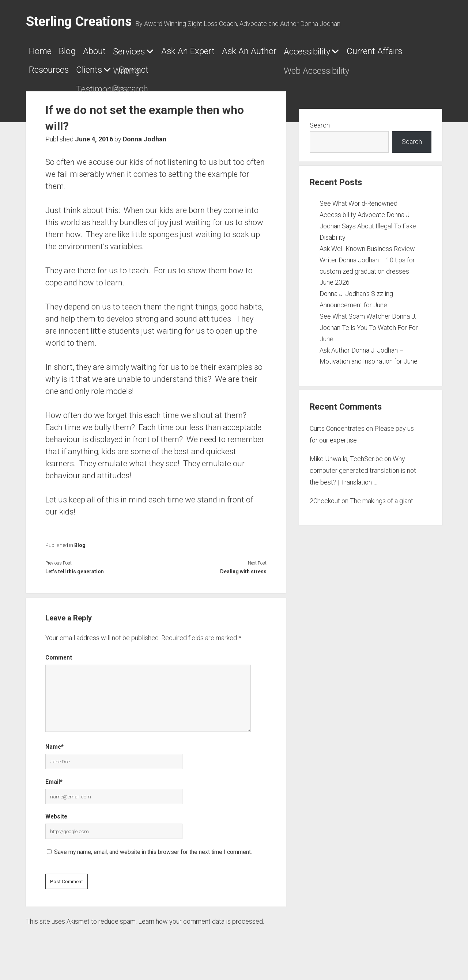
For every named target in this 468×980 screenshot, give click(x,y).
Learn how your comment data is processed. (201, 927)
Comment (59, 663)
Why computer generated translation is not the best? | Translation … (363, 476)
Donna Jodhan (145, 145)
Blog (82, 54)
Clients (283, 75)
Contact (343, 75)
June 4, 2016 (94, 145)
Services (167, 54)
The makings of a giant (382, 506)
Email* (54, 787)
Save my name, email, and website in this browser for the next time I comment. (153, 857)
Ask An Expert (246, 54)
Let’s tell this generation (75, 577)
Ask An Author (329, 54)
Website (56, 822)
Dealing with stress (243, 577)
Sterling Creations (79, 22)
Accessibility (61, 75)
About (120, 54)
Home (44, 54)
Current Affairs (152, 75)
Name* (54, 753)
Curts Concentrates (337, 434)
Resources (228, 75)
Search (320, 131)
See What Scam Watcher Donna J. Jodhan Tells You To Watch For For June (369, 333)
